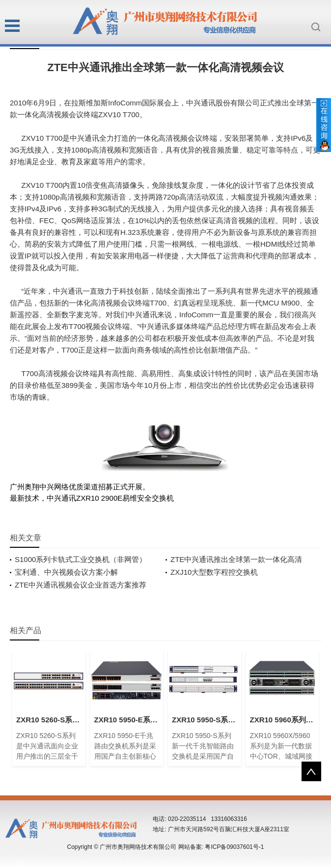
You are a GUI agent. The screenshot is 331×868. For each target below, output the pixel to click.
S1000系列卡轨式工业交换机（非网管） (81, 559)
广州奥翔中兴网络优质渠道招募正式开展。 (80, 487)
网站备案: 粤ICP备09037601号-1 (221, 847)
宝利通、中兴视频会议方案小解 (66, 572)
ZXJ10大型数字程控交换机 (214, 572)
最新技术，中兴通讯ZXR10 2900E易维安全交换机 (92, 498)
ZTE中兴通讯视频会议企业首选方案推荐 (81, 585)
